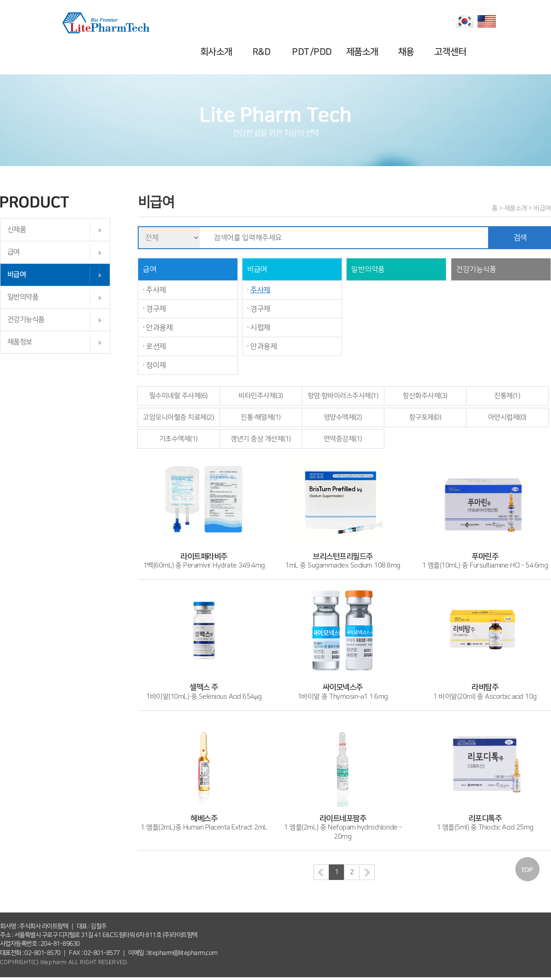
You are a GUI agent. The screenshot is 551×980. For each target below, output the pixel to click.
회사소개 (218, 52)
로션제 (156, 346)
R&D (263, 52)
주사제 (156, 290)
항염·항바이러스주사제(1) (343, 396)
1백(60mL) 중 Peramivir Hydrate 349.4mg (204, 557)
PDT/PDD (313, 52)
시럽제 (260, 328)
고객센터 (451, 52)
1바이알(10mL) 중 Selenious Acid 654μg (204, 688)
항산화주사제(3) (425, 396)
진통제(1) (507, 396)
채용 (408, 52)
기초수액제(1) (179, 439)
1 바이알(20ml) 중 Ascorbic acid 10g (485, 688)
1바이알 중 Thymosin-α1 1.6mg (343, 688)
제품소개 (363, 52)
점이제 (156, 365)
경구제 (156, 309)
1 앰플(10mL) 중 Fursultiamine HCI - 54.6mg (485, 557)
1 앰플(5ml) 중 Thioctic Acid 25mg (485, 819)
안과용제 (159, 328)
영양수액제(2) (343, 417)
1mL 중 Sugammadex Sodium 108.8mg (343, 557)
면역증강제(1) (343, 439)
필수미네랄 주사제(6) (179, 396)
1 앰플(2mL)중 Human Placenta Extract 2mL (204, 819)
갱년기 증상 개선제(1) (261, 439)
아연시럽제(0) (507, 417)
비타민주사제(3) (261, 396)
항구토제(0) (425, 417)
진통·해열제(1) (261, 417)
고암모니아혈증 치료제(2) (178, 417)
